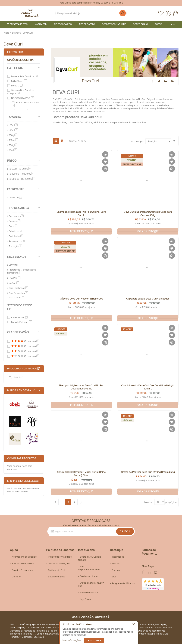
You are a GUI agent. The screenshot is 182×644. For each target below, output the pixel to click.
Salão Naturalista (89, 592)
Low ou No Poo (96, 111)
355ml (13, 140)
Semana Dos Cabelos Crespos (20, 92)
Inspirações (118, 557)
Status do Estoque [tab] (20, 307)
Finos (13, 226)
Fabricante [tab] (16, 189)
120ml (13, 125)
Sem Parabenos (18, 288)
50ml (13, 150)
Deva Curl (15, 197)
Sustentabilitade (89, 576)
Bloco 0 (17, 86)
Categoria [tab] (15, 68)
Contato (16, 577)
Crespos (15, 221)
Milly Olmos (19, 81)
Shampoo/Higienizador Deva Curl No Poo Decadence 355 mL (81, 388)
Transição (15, 246)
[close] (134, 625)
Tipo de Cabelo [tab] (18, 208)
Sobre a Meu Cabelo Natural (90, 558)
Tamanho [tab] (14, 117)
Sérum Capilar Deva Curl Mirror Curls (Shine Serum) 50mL (81, 474)
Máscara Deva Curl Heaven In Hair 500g (81, 299)
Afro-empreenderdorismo (89, 568)
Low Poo (15, 278)
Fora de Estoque (22, 322)
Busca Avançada (57, 577)
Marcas (116, 563)
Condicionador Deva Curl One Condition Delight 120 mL (148, 388)
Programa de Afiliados (123, 583)
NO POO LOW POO (23, 98)
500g (13, 145)
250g (13, 135)
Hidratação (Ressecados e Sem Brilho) (22, 271)
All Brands (39, 369)
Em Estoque (19, 317)
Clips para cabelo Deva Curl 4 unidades (148, 299)
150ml (13, 130)
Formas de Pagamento (23, 563)
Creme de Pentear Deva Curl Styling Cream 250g (148, 474)
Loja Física (85, 599)
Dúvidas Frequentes (22, 570)
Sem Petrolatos (18, 293)
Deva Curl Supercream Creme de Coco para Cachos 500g (148, 214)
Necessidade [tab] (17, 257)
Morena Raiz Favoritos (24, 76)
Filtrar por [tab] (15, 52)
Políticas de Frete (57, 570)
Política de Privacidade (60, 557)
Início (6, 33)
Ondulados (16, 236)
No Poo (14, 283)
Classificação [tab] (18, 332)
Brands (16, 33)
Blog (114, 577)
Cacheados (16, 216)
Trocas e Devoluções (59, 563)
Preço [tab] (12, 161)
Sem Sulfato (16, 298)
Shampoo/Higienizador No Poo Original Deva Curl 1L (81, 214)
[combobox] (91, 13)
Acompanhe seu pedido (24, 557)
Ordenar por (137, 141)
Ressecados (17, 241)
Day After (15, 265)
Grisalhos (15, 231)
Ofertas (116, 570)
